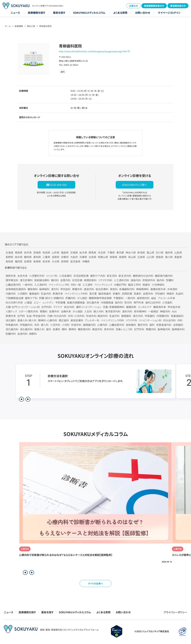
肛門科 (21, 316)
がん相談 (78, 311)
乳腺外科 (114, 316)
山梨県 (178, 252)
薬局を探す (59, 13)
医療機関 (19, 26)
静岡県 (28, 257)
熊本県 (46, 261)
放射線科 (131, 325)
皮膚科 (57, 329)
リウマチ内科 (105, 280)
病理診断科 (90, 280)
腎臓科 (170, 280)
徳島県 (160, 257)
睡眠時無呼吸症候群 (100, 298)
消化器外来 (93, 302)
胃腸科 (44, 311)
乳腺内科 (46, 293)
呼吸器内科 (12, 325)
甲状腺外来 (174, 307)
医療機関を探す (37, 13)
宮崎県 (65, 261)
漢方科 (55, 289)
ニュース (15, 13)
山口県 (150, 257)
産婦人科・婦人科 (27, 320)
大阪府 (74, 257)
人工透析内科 (121, 280)
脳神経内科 (164, 329)
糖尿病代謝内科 (164, 276)
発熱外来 (11, 276)
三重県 (46, 257)
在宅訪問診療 (81, 276)
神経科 (170, 293)
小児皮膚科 (65, 276)
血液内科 (22, 334)
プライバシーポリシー (175, 612)
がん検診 (82, 298)
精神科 (72, 329)
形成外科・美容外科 (97, 316)
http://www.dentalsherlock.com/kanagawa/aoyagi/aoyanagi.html (93, 51)
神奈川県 (31, 26)
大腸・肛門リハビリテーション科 (23, 307)
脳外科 (119, 302)
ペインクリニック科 (59, 285)
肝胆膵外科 (149, 280)
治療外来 (66, 311)
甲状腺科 (65, 289)
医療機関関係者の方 (154, 6)
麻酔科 (33, 334)
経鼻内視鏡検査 (76, 302)
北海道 (9, 252)
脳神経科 (44, 289)
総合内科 (69, 307)
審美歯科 (34, 293)
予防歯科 (160, 293)
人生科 (88, 311)
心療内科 (102, 325)
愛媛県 (178, 257)
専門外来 (139, 302)
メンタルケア (145, 307)
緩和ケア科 (31, 298)
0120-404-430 (58, 185)
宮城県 (37, 252)
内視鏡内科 (163, 316)
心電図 (28, 302)
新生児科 (112, 276)
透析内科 (127, 311)
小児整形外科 (37, 276)
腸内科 (55, 280)
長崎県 (37, 261)
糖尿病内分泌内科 (143, 276)
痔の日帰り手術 (14, 302)
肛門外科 (139, 329)
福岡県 (19, 261)
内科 (180, 320)
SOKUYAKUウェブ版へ (134, 185)
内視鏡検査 (107, 302)
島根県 (123, 257)
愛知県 (37, 257)
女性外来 (22, 276)
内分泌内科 (169, 320)
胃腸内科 (151, 329)
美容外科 (97, 329)
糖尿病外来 (160, 307)
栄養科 (117, 293)
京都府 (65, 257)
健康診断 (131, 307)
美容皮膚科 (77, 320)
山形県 (56, 252)
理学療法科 (12, 280)
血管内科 (65, 280)
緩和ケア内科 (98, 276)
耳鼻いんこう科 (124, 329)
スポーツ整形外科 (28, 311)
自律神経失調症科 (16, 289)
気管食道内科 (164, 325)
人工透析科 (41, 285)
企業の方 (134, 6)
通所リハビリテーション (89, 307)
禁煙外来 (11, 316)
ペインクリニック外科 (76, 293)
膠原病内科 (143, 298)
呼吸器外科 (26, 325)
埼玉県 (102, 252)
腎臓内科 (11, 334)
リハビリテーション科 (150, 320)
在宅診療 (77, 280)
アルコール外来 (166, 298)
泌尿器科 (178, 325)
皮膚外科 (54, 311)
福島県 (65, 252)
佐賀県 (28, 261)
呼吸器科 (150, 316)
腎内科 (128, 302)
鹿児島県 (75, 261)
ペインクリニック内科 (112, 320)
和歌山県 (103, 257)
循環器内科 (89, 325)
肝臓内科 (71, 298)
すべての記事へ (96, 583)
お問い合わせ (143, 13)
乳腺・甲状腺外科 (36, 316)
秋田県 (46, 252)
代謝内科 (11, 293)
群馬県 (92, 252)
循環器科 (126, 316)
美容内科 (89, 289)
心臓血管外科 (117, 325)
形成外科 (76, 325)
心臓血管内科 (13, 285)
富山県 (150, 252)
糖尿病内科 (84, 329)
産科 (49, 329)
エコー (37, 302)
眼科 (64, 329)
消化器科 (11, 320)
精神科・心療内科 (48, 320)
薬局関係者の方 (178, 6)
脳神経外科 (178, 329)
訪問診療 (127, 293)
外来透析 (172, 289)
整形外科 (143, 325)
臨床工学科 (134, 285)
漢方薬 (93, 293)
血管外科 (148, 293)
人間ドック (11, 311)
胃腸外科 (77, 289)
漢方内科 (138, 316)
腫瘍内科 (136, 280)
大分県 (56, 261)
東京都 (120, 252)
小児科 (66, 325)
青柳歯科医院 (45, 26)
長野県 (9, 257)
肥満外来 (58, 293)
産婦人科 (39, 329)
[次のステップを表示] (28, 399)
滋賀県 (56, 257)
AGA (174, 311)
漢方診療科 (26, 280)
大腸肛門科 (120, 285)
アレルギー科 (92, 320)
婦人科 (45, 325)
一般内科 (130, 298)
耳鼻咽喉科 (177, 316)
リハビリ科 (52, 276)
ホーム (8, 26)
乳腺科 (180, 293)
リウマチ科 (131, 320)
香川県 (169, 257)
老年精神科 (140, 311)
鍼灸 (154, 298)
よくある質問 (120, 13)
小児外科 (55, 325)
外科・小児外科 (76, 316)
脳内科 (161, 280)
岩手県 (28, 252)
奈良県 (92, 257)
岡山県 (132, 257)
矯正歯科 (64, 320)
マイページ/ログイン (169, 13)
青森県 (19, 252)
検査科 (146, 285)
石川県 (160, 252)
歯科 (152, 325)
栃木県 (83, 252)
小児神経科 (158, 285)
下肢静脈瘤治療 (14, 298)
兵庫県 (83, 257)
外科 (37, 325)
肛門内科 (46, 307)
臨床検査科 (105, 293)
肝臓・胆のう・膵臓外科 (51, 298)
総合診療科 (102, 289)
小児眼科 (22, 293)
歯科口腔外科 (153, 302)
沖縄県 (86, 261)
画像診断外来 (158, 289)
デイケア (58, 307)
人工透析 (88, 285)
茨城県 (74, 252)
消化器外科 (26, 329)
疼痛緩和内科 (127, 289)
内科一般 (76, 285)
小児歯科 (167, 302)
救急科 (114, 289)
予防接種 (60, 302)
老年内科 (109, 329)
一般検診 (153, 311)
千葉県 (111, 252)
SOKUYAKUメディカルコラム (89, 13)
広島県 (141, 257)
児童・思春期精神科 (114, 307)
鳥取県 (113, 257)
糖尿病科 (33, 289)
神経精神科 (142, 289)
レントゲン (48, 302)
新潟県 (141, 252)
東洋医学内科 (113, 311)
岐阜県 (19, 257)
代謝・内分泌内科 (57, 316)
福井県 (169, 252)
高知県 (9, 261)
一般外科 (28, 285)
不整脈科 (118, 298)
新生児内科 (125, 276)
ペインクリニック (103, 285)
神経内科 (165, 311)
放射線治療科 (42, 280)
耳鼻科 (138, 293)
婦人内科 (99, 311)
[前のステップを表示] (21, 399)
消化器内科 (12, 329)
